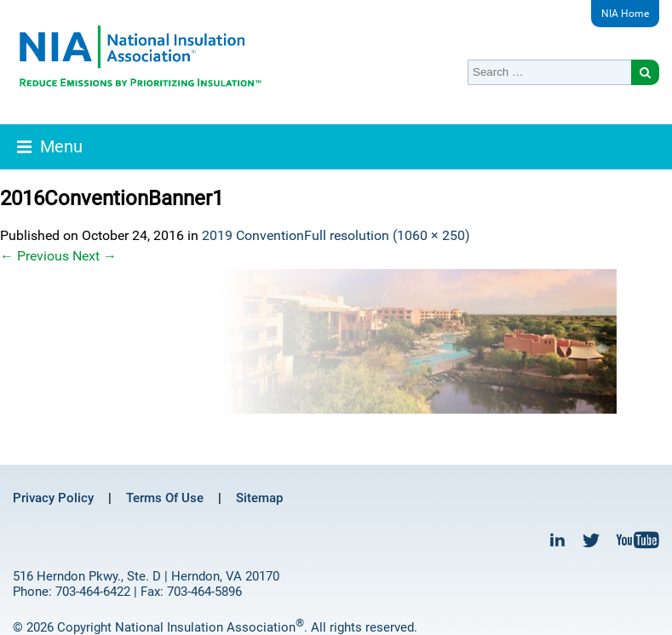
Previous (34, 256)
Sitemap (259, 498)
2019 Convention (253, 235)
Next (95, 256)
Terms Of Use (165, 498)
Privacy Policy (53, 498)
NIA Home (625, 14)
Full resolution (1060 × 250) (387, 235)
